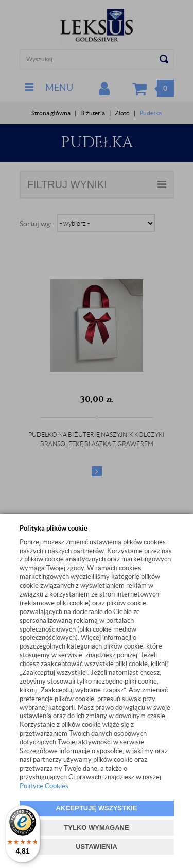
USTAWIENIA (97, 847)
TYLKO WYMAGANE (96, 828)
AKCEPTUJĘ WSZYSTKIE (96, 808)
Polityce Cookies (44, 786)
